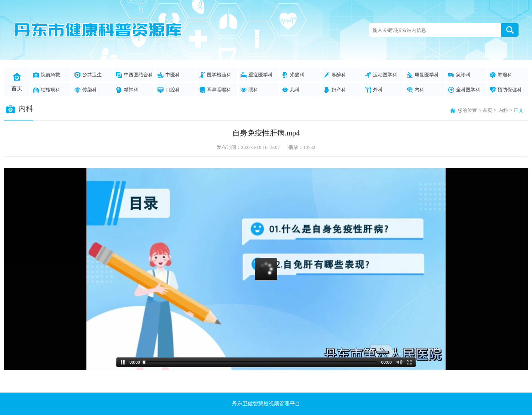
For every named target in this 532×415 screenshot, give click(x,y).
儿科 (291, 90)
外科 (374, 90)
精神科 (127, 90)
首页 (17, 82)
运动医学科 (381, 75)
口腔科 (169, 90)
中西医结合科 (134, 75)
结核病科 (47, 90)
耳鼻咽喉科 (215, 90)
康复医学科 (423, 75)
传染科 (86, 90)
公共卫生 (88, 75)
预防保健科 (506, 90)
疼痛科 (293, 75)
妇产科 (335, 90)
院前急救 (47, 75)
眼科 (249, 90)
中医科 (169, 75)
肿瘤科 (501, 75)
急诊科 (459, 75)
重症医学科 (257, 75)
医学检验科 (215, 75)
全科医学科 (464, 90)
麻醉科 (335, 75)
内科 (415, 90)
